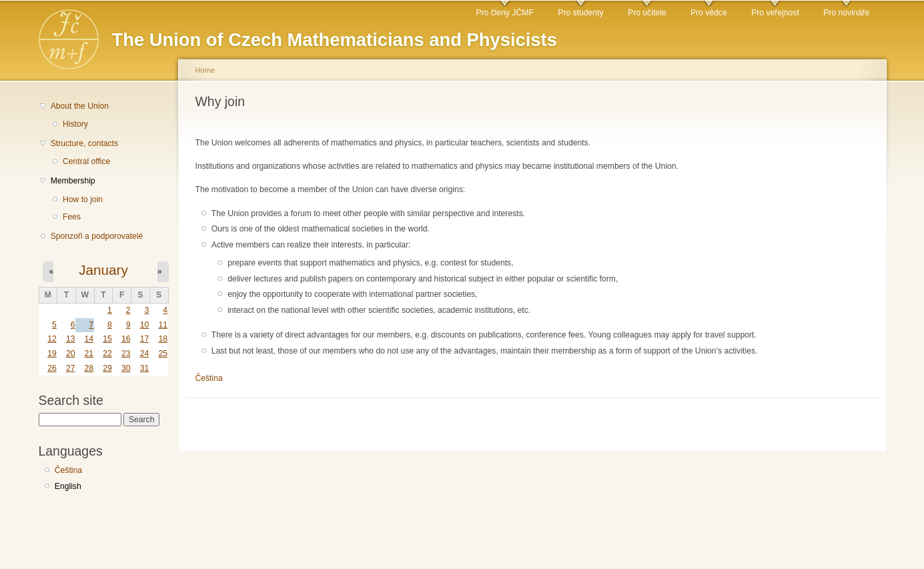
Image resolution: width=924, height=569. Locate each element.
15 (107, 339)
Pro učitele (647, 13)
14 (89, 339)
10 (145, 325)
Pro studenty (580, 13)
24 (145, 354)
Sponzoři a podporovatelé (97, 236)
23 (126, 354)
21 (89, 354)
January (103, 270)
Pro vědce (709, 13)
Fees (72, 217)
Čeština (68, 470)
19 (52, 354)
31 (145, 368)
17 (145, 339)
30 (126, 368)
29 (107, 368)
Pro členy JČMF (504, 13)
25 (163, 354)
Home (205, 70)
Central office (86, 161)
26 (52, 368)
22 (107, 354)
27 (71, 368)
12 (52, 339)
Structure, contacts (84, 143)
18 (163, 339)
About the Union (80, 106)
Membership (73, 181)
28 (89, 368)
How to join (83, 199)
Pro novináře (846, 13)
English (68, 486)
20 (71, 354)
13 (71, 339)
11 (163, 325)
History (75, 124)
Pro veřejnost (775, 13)
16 (126, 339)
